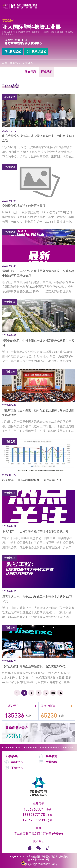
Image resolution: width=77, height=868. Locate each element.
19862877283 (34, 820)
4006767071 (34, 809)
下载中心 (13, 768)
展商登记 (13, 51)
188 (53, 693)
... (46, 693)
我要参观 (48, 756)
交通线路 (48, 762)
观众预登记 (36, 51)
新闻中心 (15, 63)
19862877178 (34, 814)
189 (60, 693)
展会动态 (30, 72)
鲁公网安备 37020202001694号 (40, 863)
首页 (5, 63)
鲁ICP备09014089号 (39, 860)
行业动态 (28, 63)
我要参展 (12, 756)
